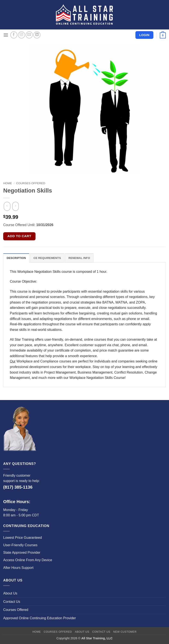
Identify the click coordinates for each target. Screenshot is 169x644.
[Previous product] (16, 206)
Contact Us (12, 602)
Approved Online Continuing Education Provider (40, 618)
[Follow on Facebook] (14, 35)
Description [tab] (16, 258)
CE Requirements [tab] (47, 258)
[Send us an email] (29, 35)
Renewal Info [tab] (79, 258)
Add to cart (19, 236)
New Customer (125, 632)
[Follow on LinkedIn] (37, 35)
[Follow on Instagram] (21, 35)
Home (8, 183)
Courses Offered (31, 183)
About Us (10, 593)
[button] (6, 35)
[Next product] (7, 206)
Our (13, 361)
